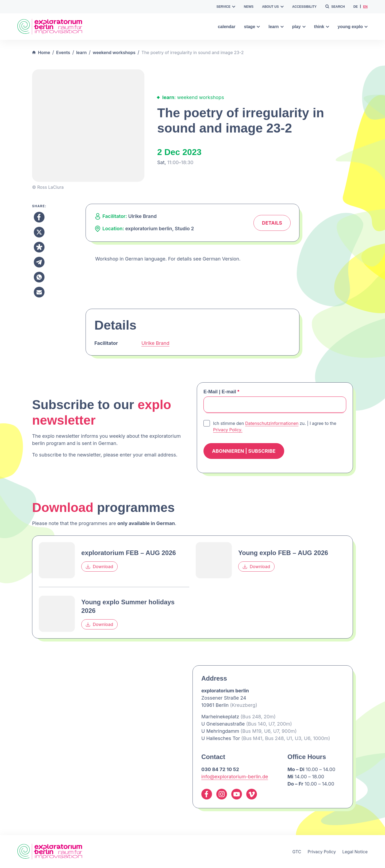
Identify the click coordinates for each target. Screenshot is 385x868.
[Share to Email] (39, 292)
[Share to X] (39, 232)
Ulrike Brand (155, 343)
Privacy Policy (322, 852)
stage (252, 27)
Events (63, 52)
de (356, 7)
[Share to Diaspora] (39, 247)
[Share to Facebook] (39, 217)
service (226, 7)
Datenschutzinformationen (272, 423)
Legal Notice (355, 852)
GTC (297, 852)
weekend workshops (114, 52)
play (299, 27)
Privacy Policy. (228, 430)
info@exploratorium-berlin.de (235, 777)
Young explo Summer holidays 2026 (128, 606)
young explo (353, 27)
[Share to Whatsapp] (39, 277)
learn (276, 27)
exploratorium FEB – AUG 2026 (129, 553)
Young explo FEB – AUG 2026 (283, 553)
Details (272, 223)
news (249, 7)
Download (99, 567)
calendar (227, 27)
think (322, 27)
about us (273, 7)
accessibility (304, 7)
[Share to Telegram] (39, 262)
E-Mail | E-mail (221, 392)
